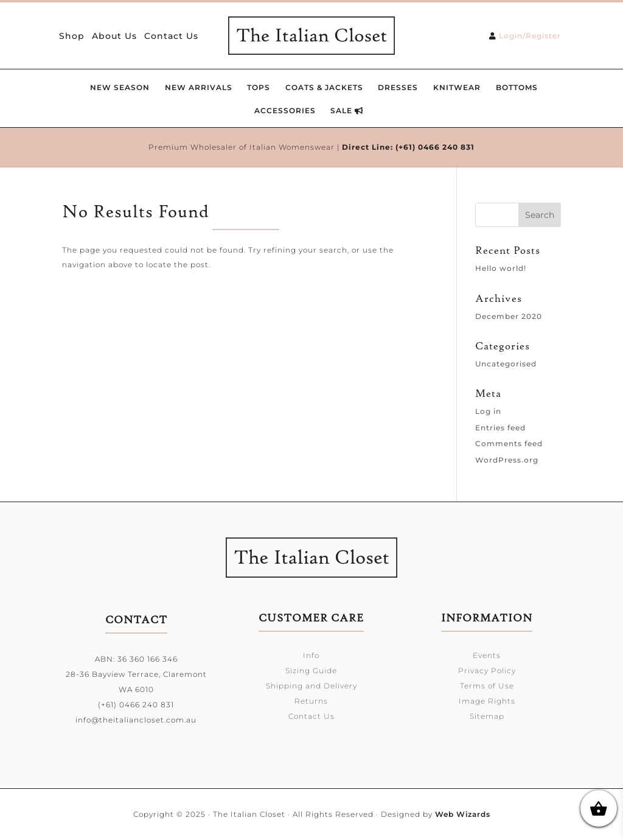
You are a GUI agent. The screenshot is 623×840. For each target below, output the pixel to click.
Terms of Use (487, 686)
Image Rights (487, 701)
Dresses (398, 87)
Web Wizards (463, 814)
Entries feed (500, 428)
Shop (72, 37)
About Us (114, 37)
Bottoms (517, 87)
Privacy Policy (487, 670)
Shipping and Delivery (311, 686)
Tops (259, 87)
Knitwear (457, 87)
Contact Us (171, 37)
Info (311, 655)
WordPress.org (507, 460)
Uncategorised (506, 364)
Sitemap (487, 716)
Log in (488, 411)
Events (487, 655)
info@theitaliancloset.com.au (136, 720)
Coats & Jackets (324, 87)
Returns (311, 701)
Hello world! (501, 268)
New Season (120, 87)
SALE (347, 110)
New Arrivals (199, 87)
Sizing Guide (311, 670)
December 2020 (509, 316)
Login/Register (530, 36)
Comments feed (509, 443)
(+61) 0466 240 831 (435, 147)
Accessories (285, 110)
